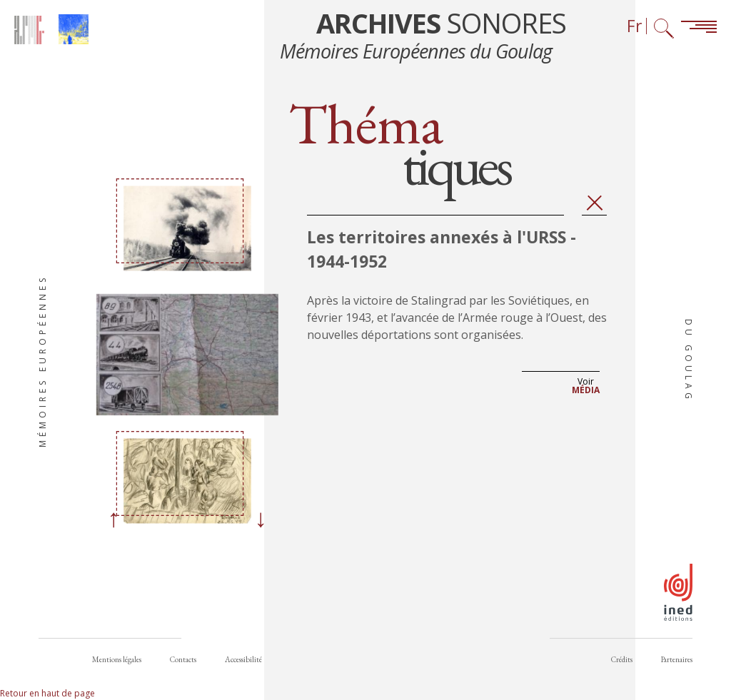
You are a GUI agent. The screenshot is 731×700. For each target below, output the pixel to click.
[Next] (261, 520)
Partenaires (677, 659)
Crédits (622, 659)
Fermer (594, 203)
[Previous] (114, 520)
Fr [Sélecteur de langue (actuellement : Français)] (635, 26)
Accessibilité (243, 659)
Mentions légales (117, 659)
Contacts (183, 659)
